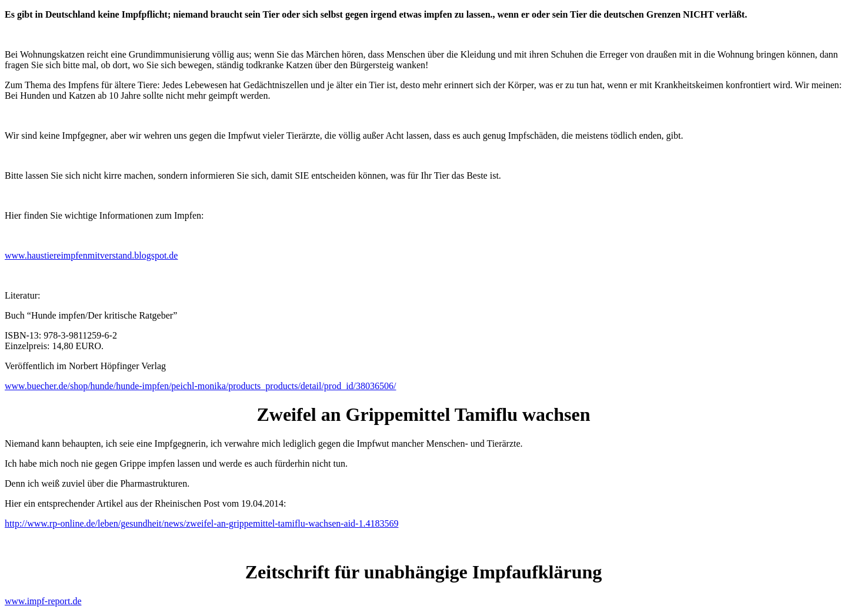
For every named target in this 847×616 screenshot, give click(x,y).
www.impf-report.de (43, 601)
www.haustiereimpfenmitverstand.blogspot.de (91, 255)
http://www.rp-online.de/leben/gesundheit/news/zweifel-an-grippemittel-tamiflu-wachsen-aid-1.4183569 (201, 523)
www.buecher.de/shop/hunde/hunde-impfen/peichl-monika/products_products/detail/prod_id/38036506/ (201, 386)
